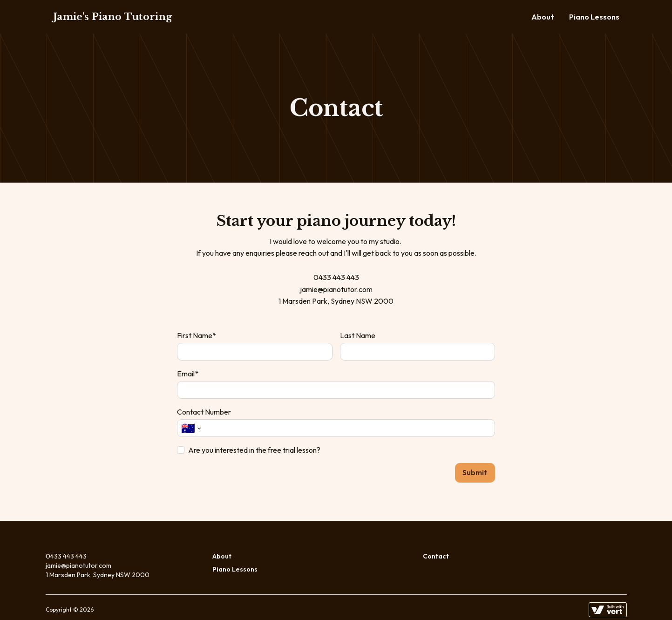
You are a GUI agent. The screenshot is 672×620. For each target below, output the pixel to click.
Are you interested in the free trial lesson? (254, 450)
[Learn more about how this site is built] (608, 601)
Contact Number (204, 412)
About (543, 17)
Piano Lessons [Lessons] (594, 17)
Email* (188, 374)
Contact (436, 548)
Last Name (358, 335)
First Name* (197, 335)
